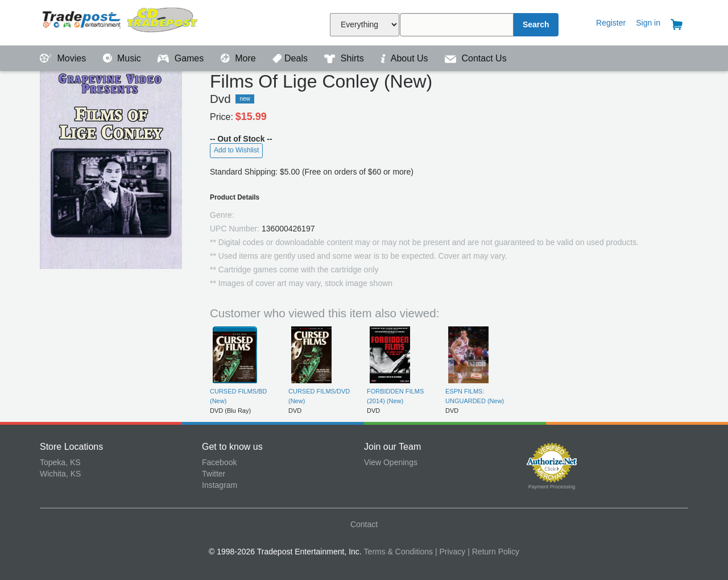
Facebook (219, 462)
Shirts (345, 58)
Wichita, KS (60, 474)
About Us (406, 58)
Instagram (220, 485)
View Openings (391, 462)
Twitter (214, 474)
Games (182, 58)
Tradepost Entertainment (121, 21)
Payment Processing (552, 487)
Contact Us (476, 58)
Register (611, 23)
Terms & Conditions (398, 552)
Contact (364, 524)
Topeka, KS (60, 462)
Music (123, 58)
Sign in (648, 23)
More (239, 58)
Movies (64, 58)
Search (536, 24)
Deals (291, 58)
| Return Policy (493, 552)
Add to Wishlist (236, 150)
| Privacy (450, 552)
